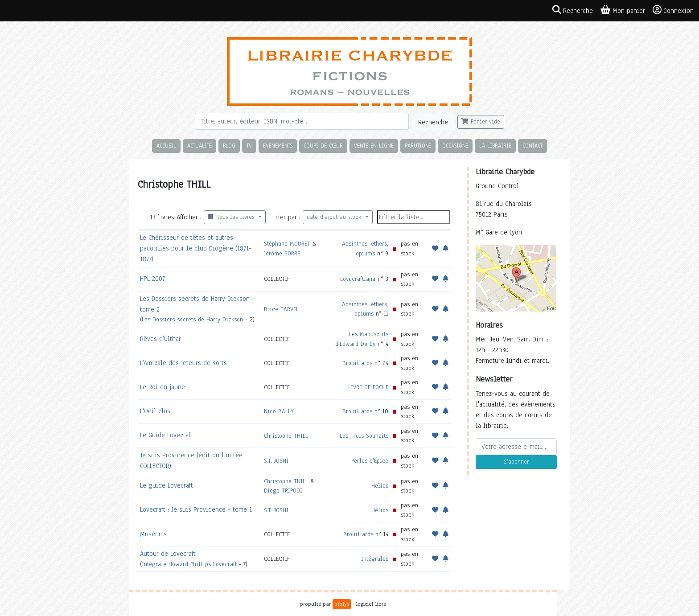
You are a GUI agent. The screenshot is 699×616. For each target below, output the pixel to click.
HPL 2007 (152, 279)
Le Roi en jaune (162, 387)
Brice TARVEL (281, 309)
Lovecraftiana (358, 279)
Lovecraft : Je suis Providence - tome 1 (196, 509)
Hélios (380, 486)
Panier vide (481, 122)
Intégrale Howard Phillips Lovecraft (189, 564)
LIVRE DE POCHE (368, 387)
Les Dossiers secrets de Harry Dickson (192, 319)
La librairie (495, 146)
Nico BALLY (279, 411)
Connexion (673, 10)
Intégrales (375, 559)
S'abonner (516, 462)
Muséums (153, 534)
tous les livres (232, 217)
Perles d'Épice (370, 461)
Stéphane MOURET (287, 244)
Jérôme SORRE (282, 253)
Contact (532, 146)
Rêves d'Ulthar (160, 339)
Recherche (433, 122)
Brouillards (357, 363)
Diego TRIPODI (283, 491)
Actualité (199, 146)
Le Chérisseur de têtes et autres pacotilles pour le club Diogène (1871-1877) (196, 248)
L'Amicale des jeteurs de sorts (183, 363)
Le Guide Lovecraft (166, 435)
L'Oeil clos (155, 411)
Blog (229, 146)
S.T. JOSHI (276, 461)
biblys (342, 604)
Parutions (418, 146)
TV (249, 146)
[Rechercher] (302, 121)
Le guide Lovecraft (167, 485)
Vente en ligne (374, 146)
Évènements (278, 146)
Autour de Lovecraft (168, 554)
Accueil (166, 146)
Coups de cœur (323, 146)
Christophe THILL (286, 436)
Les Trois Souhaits (364, 436)
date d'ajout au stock (335, 217)
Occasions (455, 146)
